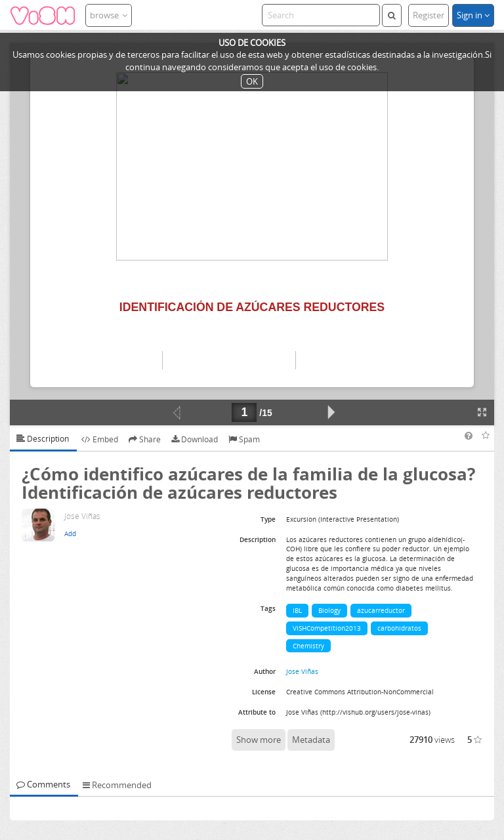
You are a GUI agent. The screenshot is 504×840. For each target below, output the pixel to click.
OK (252, 81)
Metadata (311, 740)
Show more (259, 740)
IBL (297, 610)
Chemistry (308, 646)
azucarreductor (381, 610)
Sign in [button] (473, 15)
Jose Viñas (302, 671)
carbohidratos (399, 628)
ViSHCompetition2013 (327, 628)
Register (429, 15)
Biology (329, 610)
